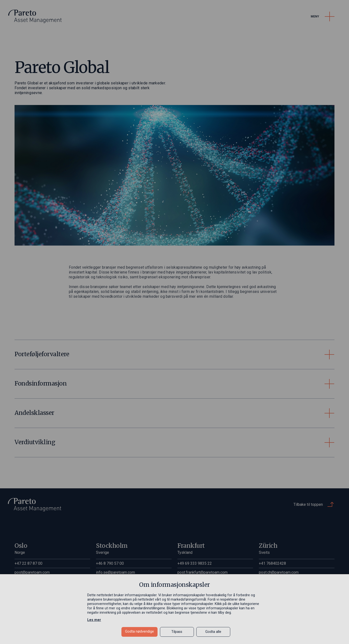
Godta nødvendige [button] (139, 632)
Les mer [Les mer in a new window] (94, 620)
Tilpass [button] (177, 632)
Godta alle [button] (213, 632)
